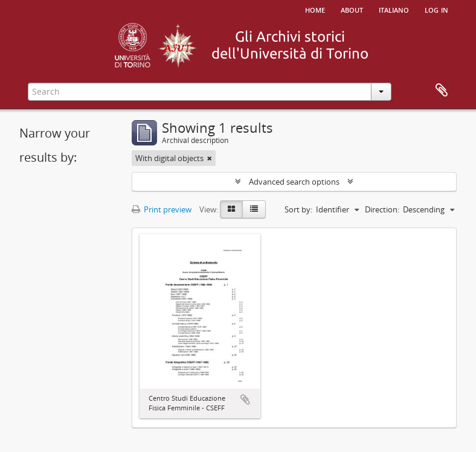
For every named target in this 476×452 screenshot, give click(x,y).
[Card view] (231, 209)
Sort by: (298, 209)
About (352, 9)
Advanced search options (294, 182)
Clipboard (442, 91)
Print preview (162, 209)
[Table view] (254, 209)
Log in (436, 9)
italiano (394, 9)
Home (315, 9)
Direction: (382, 209)
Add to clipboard (245, 399)
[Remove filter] (210, 158)
